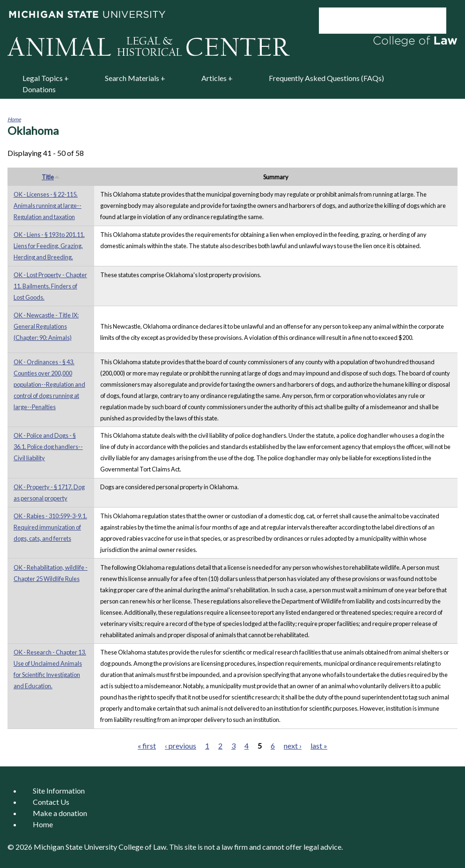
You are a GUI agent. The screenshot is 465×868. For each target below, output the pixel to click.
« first (147, 746)
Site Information (59, 791)
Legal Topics (43, 78)
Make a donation (60, 813)
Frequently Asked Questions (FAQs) (326, 78)
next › (293, 746)
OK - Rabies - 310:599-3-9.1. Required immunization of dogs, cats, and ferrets (50, 527)
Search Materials (132, 78)
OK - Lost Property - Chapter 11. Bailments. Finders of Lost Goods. (50, 286)
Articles (214, 78)
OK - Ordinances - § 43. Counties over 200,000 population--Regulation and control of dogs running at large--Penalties (49, 384)
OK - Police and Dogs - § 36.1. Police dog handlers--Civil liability (48, 447)
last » (319, 746)
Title (51, 177)
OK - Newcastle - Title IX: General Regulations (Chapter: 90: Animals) (46, 326)
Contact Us (51, 802)
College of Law (142, 847)
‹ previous (181, 746)
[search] (370, 21)
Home (14, 119)
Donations (39, 89)
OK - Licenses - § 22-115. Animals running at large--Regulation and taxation (48, 206)
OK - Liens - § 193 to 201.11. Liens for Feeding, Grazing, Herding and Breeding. (49, 246)
